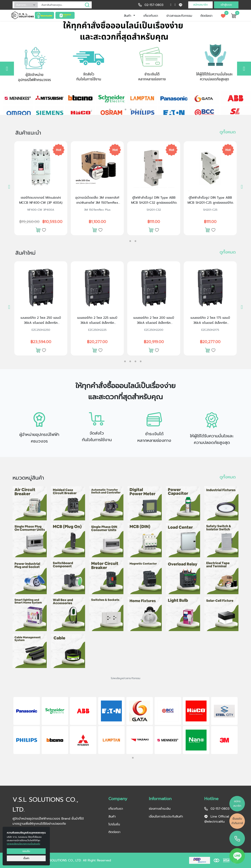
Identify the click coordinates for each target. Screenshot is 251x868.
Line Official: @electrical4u (217, 819)
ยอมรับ (26, 851)
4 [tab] (131, 110)
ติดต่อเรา (206, 16)
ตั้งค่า (26, 858)
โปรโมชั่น (114, 824)
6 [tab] (141, 110)
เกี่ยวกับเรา (151, 16)
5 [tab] (136, 110)
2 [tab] (120, 110)
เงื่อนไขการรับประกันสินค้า (166, 816)
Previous (8, 726)
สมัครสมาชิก (200, 5)
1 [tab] (110, 109)
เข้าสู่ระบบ (226, 5)
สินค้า (128, 16)
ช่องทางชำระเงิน (160, 809)
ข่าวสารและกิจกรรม (179, 16)
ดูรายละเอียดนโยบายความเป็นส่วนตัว (23, 844)
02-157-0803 (154, 5)
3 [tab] (125, 110)
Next (243, 726)
